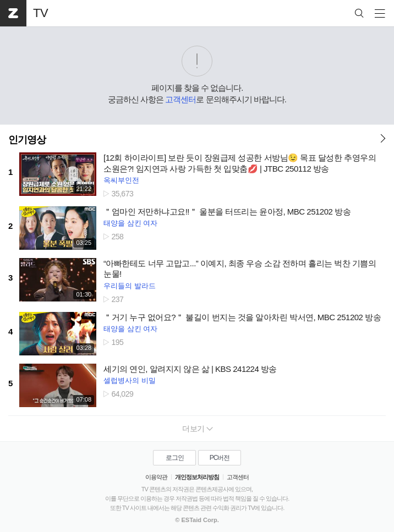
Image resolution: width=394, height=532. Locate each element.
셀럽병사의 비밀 (130, 380)
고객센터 (180, 99)
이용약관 (156, 477)
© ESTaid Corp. (197, 520)
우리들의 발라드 (130, 286)
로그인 (175, 458)
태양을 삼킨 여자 (130, 223)
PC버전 (220, 458)
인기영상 (27, 140)
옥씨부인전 (121, 180)
